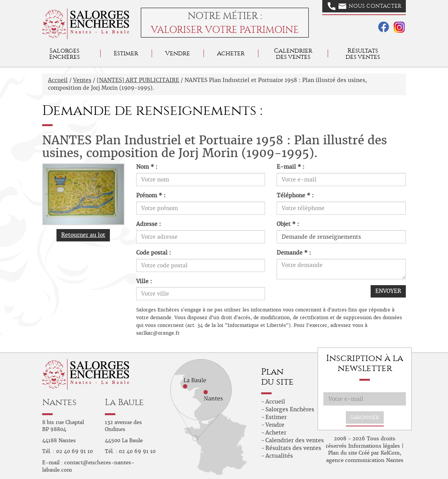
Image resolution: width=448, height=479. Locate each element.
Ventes (82, 80)
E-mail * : (291, 167)
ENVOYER (388, 291)
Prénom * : (151, 195)
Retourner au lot (83, 235)
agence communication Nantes (365, 460)
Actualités (279, 456)
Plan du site (343, 453)
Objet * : (288, 224)
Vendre (178, 53)
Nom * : (147, 167)
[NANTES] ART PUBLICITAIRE (138, 80)
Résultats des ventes (293, 448)
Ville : (144, 281)
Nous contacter (364, 6)
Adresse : (149, 224)
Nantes (59, 402)
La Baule (124, 402)
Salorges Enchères (290, 409)
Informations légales (374, 446)
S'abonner (365, 417)
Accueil (58, 80)
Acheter (231, 53)
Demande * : (294, 253)
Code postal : (154, 253)
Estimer (126, 53)
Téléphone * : (295, 195)
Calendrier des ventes (293, 54)
